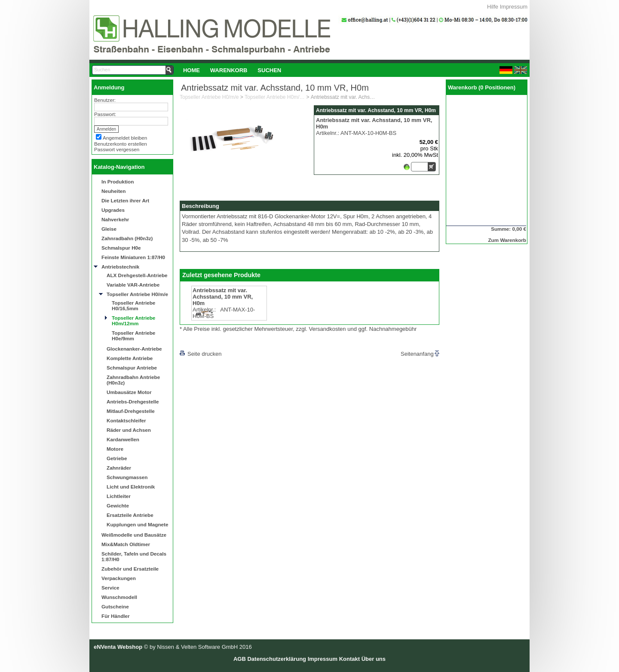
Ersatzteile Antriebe (130, 515)
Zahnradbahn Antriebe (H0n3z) (133, 380)
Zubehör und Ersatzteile (130, 569)
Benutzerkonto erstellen (121, 144)
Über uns (374, 659)
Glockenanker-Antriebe (134, 349)
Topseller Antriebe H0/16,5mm (133, 305)
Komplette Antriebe (130, 358)
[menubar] (232, 70)
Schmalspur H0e (121, 248)
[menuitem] (192, 70)
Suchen (269, 70)
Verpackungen (119, 578)
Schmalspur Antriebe (132, 368)
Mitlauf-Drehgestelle (131, 411)
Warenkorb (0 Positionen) (482, 87)
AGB (240, 659)
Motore (115, 449)
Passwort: (105, 114)
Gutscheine (115, 606)
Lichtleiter (119, 496)
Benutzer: (105, 100)
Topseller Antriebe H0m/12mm (133, 321)
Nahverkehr (115, 219)
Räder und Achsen (129, 430)
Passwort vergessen (117, 149)
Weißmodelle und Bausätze (134, 535)
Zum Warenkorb (507, 240)
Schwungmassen (127, 477)
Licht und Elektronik (131, 487)
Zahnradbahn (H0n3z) (127, 238)
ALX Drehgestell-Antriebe (137, 275)
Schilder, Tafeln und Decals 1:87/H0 (134, 556)
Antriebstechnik (120, 267)
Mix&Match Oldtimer (126, 544)
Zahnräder (119, 468)
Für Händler (116, 616)
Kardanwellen (123, 439)
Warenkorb (229, 70)
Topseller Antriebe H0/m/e (137, 294)
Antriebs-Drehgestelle (133, 402)
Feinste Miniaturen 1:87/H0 (133, 257)
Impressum (514, 7)
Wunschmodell (119, 597)
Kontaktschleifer (126, 420)
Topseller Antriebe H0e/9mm (133, 336)
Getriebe (117, 458)
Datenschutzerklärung (277, 659)
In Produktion (118, 182)
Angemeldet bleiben (125, 138)
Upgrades (113, 210)
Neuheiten (114, 191)
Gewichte (118, 506)
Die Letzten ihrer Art (125, 200)
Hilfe (493, 7)
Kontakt (349, 659)
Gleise (109, 229)
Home (192, 70)
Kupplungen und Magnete (137, 524)
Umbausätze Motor (129, 392)
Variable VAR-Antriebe (133, 285)
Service (110, 588)
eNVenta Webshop (118, 647)
